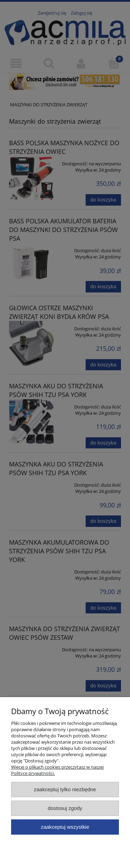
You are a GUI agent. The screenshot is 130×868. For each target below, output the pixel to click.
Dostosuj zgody (65, 808)
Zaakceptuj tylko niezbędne (65, 789)
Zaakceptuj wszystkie (65, 827)
